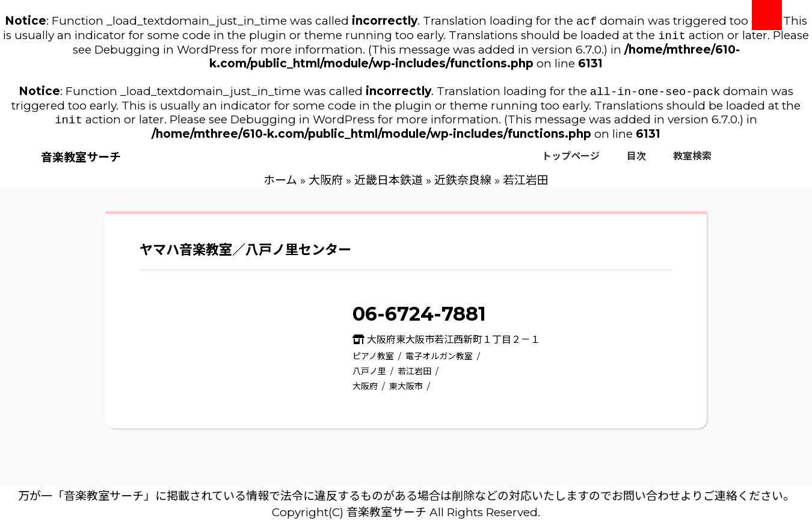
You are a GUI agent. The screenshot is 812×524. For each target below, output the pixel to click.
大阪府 (326, 185)
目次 (636, 161)
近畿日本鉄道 (389, 185)
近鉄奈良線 (463, 185)
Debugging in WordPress (167, 52)
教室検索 (692, 161)
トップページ (571, 161)
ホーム (280, 185)
